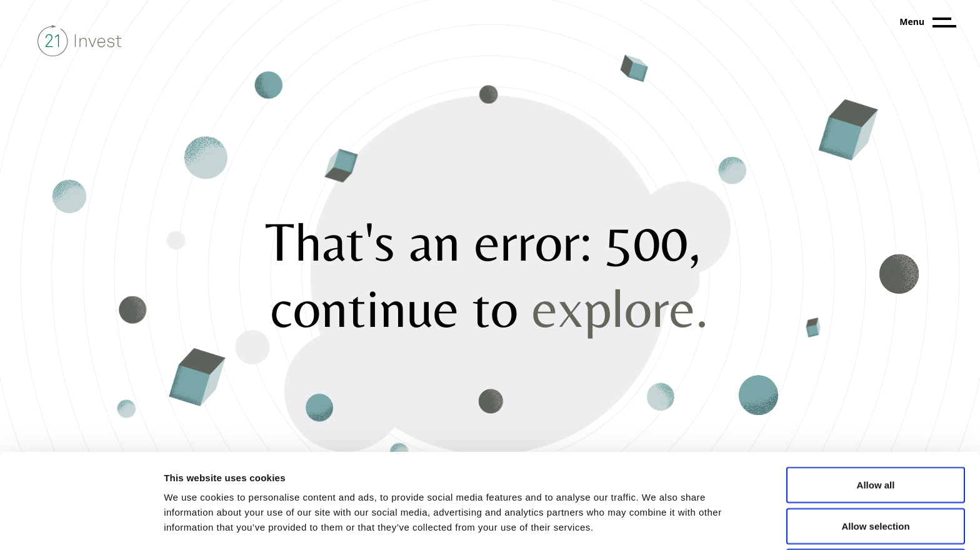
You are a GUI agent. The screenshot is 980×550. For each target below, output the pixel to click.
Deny (876, 478)
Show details (656, 525)
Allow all (876, 396)
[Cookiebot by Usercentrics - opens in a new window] (81, 526)
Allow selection (875, 437)
